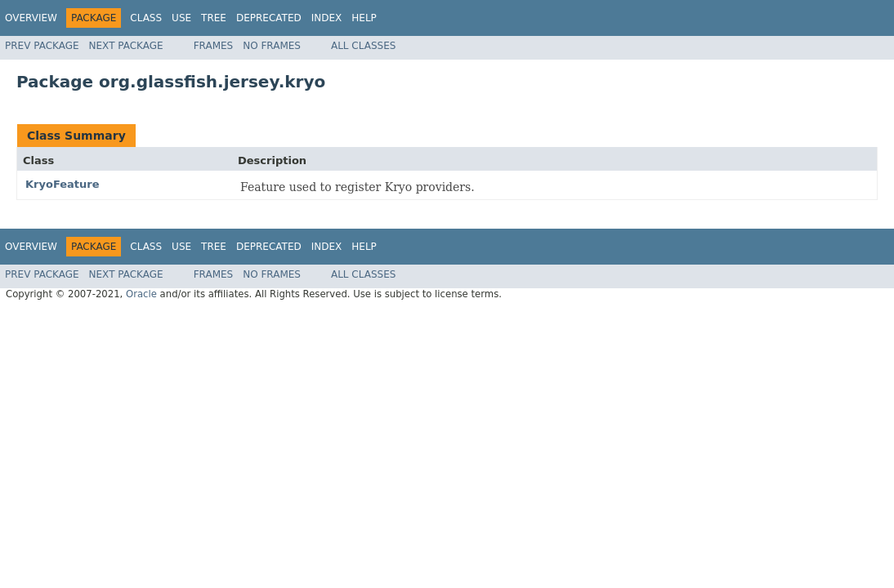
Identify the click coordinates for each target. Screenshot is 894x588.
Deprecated (269, 18)
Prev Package (42, 46)
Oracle (141, 294)
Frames (214, 46)
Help (364, 18)
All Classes (363, 46)
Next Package (126, 46)
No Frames (272, 46)
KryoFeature (63, 184)
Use (181, 18)
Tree (214, 18)
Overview (31, 18)
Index (327, 18)
